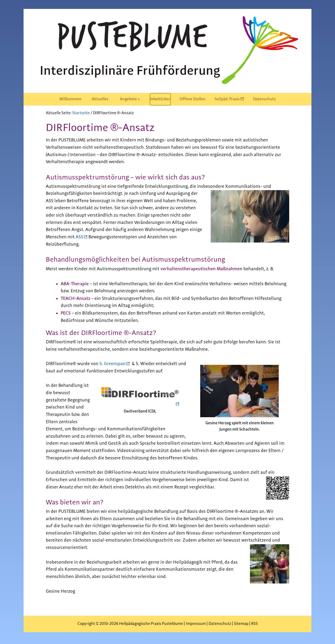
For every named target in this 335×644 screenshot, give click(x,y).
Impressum (196, 624)
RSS (255, 624)
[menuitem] (71, 99)
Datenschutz (220, 624)
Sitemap (241, 624)
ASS (79, 237)
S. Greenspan (113, 364)
